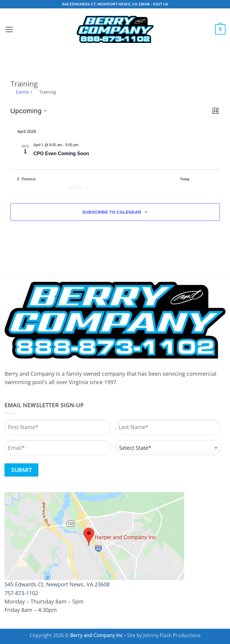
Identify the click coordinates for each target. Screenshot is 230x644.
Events (22, 92)
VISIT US (161, 4)
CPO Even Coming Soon (61, 153)
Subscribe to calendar (112, 212)
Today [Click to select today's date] (185, 179)
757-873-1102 (21, 593)
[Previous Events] (26, 179)
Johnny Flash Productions (172, 635)
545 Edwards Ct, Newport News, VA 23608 (57, 584)
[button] (9, 29)
